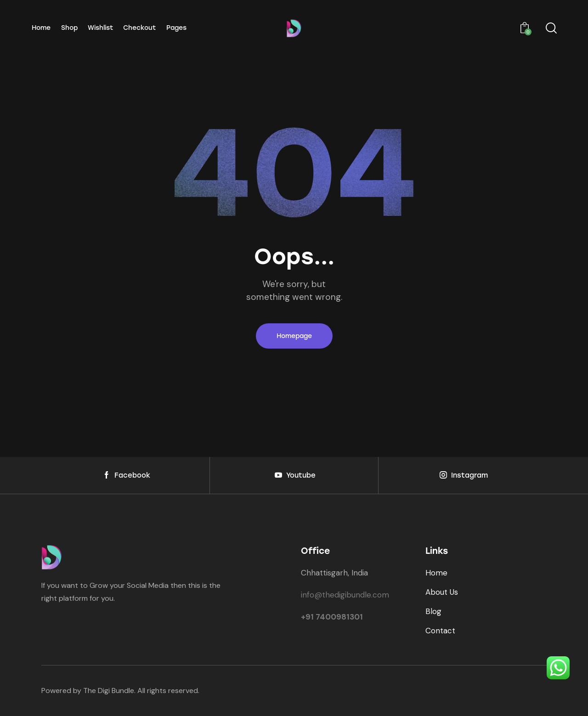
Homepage (294, 336)
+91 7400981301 (332, 617)
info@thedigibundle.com (345, 595)
